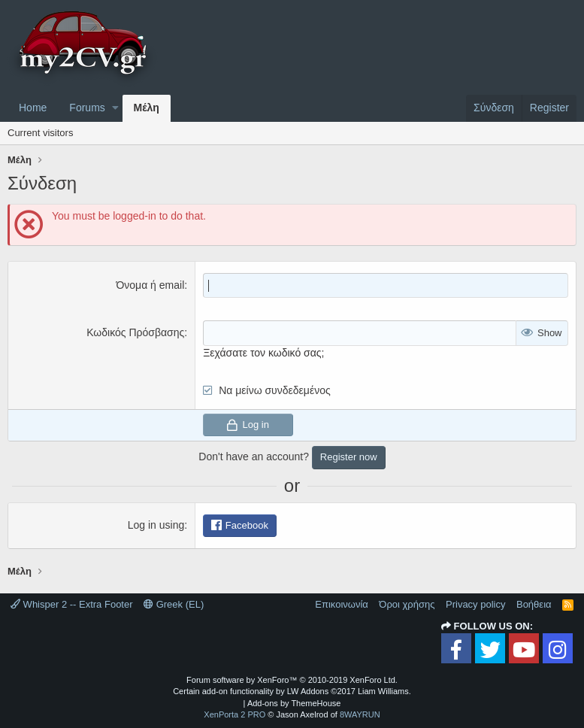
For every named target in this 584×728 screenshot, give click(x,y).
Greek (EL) (174, 604)
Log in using (156, 525)
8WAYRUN (360, 714)
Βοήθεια (534, 604)
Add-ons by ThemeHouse (294, 703)
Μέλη (147, 108)
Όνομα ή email (150, 285)
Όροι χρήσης (407, 604)
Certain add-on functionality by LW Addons (292, 691)
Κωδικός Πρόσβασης (135, 332)
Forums (87, 108)
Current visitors (40, 133)
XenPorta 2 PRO (235, 714)
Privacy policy (475, 604)
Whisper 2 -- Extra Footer (72, 604)
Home (33, 108)
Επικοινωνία (342, 604)
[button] (115, 108)
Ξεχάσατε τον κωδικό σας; (263, 353)
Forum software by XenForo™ (292, 680)
